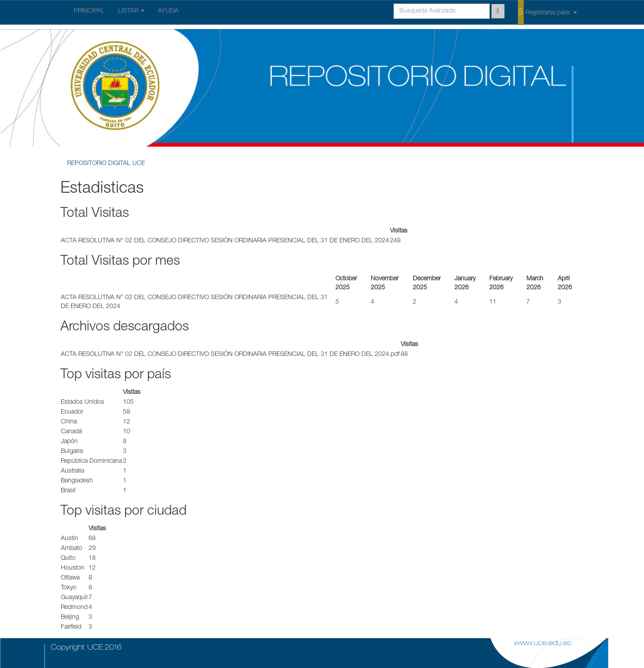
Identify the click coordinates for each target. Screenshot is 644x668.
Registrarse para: (547, 12)
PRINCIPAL (89, 11)
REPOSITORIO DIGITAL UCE (106, 164)
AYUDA (168, 11)
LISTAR (131, 11)
